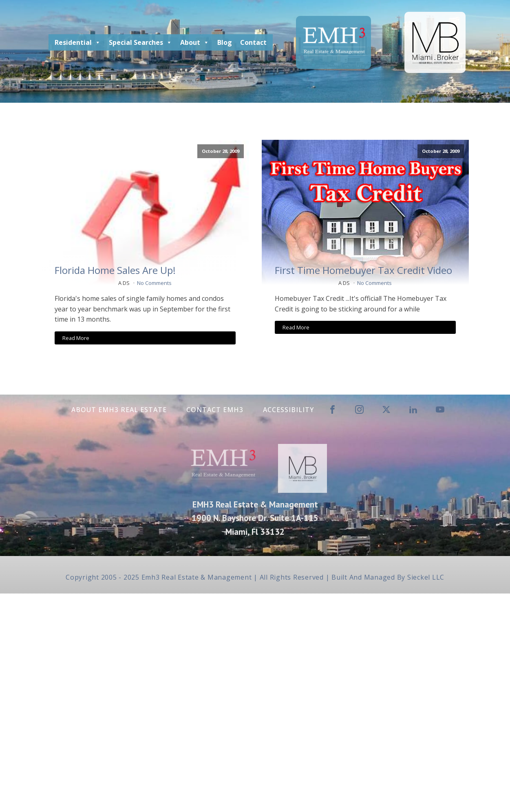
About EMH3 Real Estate (119, 410)
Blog (225, 42)
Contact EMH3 (215, 410)
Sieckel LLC (426, 577)
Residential (78, 42)
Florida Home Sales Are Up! (115, 270)
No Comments (154, 283)
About (195, 42)
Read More (76, 338)
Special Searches (140, 42)
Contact (253, 42)
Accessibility (288, 410)
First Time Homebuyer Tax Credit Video (363, 270)
